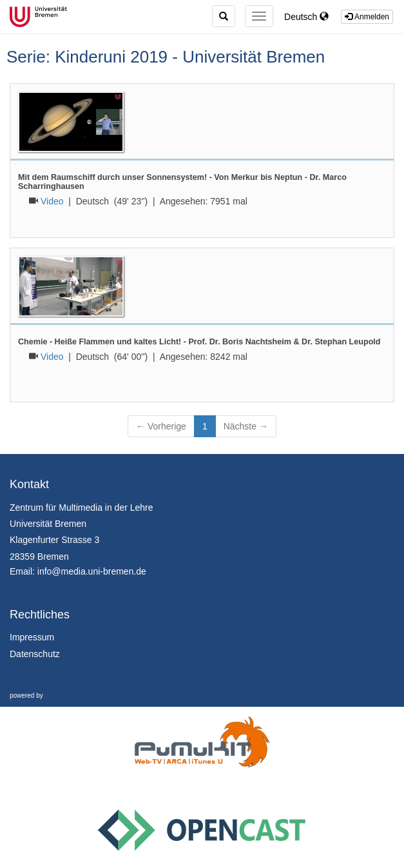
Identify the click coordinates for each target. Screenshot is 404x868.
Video (52, 201)
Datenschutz (35, 654)
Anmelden (367, 17)
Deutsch (306, 17)
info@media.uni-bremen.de (92, 571)
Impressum (32, 637)
